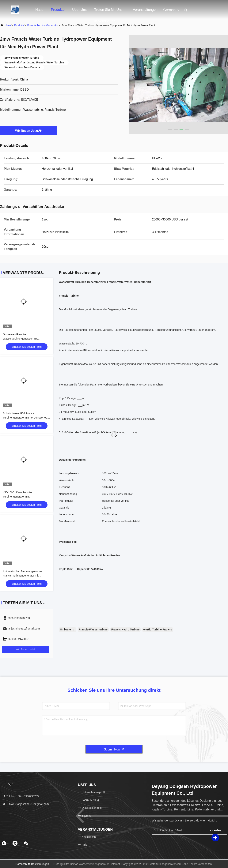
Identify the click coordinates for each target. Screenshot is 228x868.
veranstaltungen (145, 10)
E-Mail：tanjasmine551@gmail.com (26, 804)
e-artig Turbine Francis (158, 629)
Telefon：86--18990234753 (21, 796)
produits (19, 25)
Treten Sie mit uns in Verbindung (108, 12)
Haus (39, 10)
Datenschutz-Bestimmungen (32, 864)
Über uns (79, 10)
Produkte (58, 10)
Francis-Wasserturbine (93, 629)
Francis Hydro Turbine (125, 629)
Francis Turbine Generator (43, 25)
